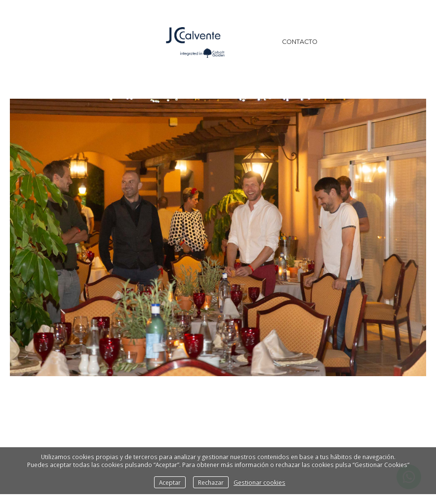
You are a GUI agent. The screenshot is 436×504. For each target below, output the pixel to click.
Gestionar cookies (259, 482)
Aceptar (170, 482)
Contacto (300, 42)
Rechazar (211, 482)
